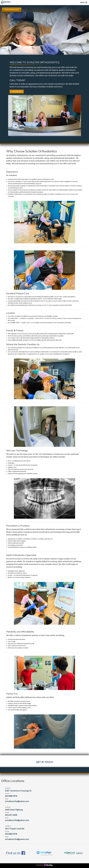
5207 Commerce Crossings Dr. (18, 791)
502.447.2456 (11, 815)
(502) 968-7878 (17, 92)
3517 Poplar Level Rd (15, 829)
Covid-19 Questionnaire (12, 10)
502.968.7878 (11, 796)
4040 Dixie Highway (14, 810)
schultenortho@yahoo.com (17, 801)
